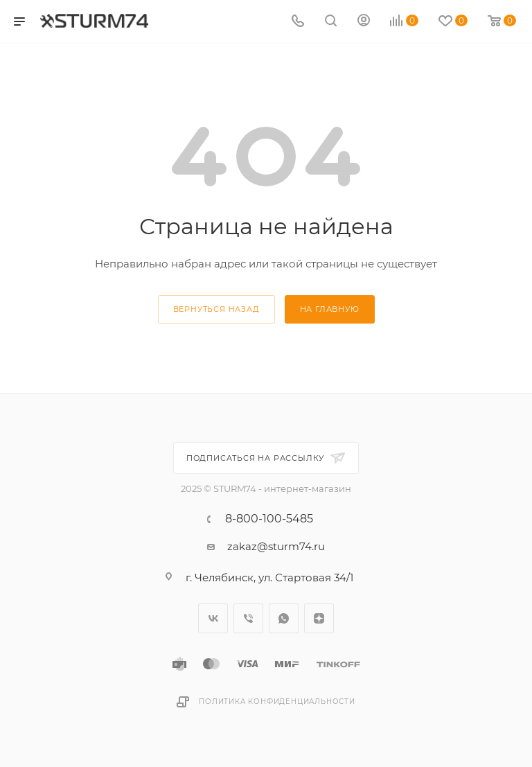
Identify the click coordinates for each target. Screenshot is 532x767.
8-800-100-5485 (269, 519)
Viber (248, 618)
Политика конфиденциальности (277, 702)
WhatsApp (284, 618)
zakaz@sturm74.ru (276, 546)
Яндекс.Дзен (319, 618)
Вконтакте (213, 618)
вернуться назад (216, 309)
